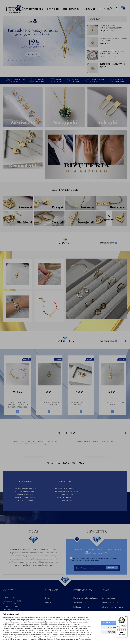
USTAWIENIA (113, 632)
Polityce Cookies (85, 639)
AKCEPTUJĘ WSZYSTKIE (113, 623)
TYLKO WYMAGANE (113, 627)
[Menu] (126, 617)
